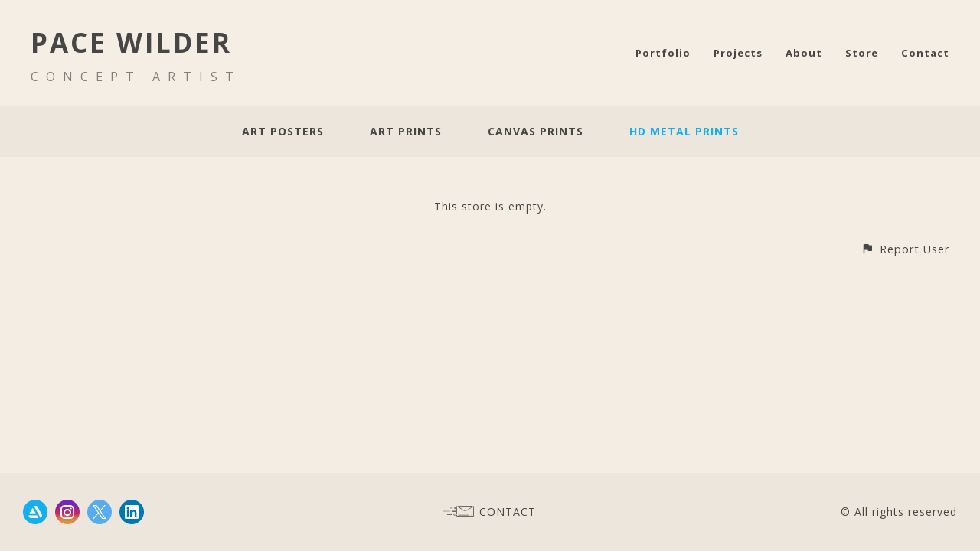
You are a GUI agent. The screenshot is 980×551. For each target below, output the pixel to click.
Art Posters (283, 131)
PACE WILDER (131, 42)
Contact (925, 53)
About (804, 53)
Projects (738, 53)
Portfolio (663, 53)
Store (862, 53)
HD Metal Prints (684, 131)
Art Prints (406, 131)
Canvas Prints (536, 131)
